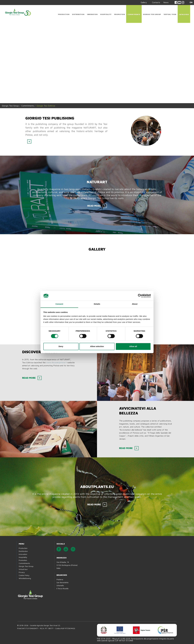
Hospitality (106, 14)
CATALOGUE (184, 14)
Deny (61, 346)
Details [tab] (97, 304)
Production (64, 14)
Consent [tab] (59, 304)
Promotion (120, 14)
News (166, 2)
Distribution (78, 14)
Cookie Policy (24, 575)
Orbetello (60, 585)
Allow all (133, 346)
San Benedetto (63, 582)
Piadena (60, 579)
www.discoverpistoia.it (56, 362)
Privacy (22, 572)
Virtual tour (170, 14)
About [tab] (135, 304)
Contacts (156, 2)
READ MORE (94, 206)
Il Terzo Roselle (63, 588)
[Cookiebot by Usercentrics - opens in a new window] (140, 296)
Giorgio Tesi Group (152, 14)
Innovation (92, 14)
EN (191, 2)
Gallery (144, 2)
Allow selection (97, 346)
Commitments (134, 14)
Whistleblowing (25, 578)
